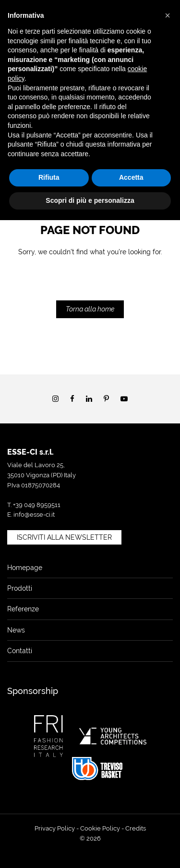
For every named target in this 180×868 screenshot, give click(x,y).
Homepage (25, 568)
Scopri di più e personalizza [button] (90, 200)
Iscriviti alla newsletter (64, 537)
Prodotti (20, 588)
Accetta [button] (131, 177)
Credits (136, 828)
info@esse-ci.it (34, 515)
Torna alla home (90, 309)
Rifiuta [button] (49, 177)
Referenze (23, 609)
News (16, 630)
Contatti (20, 651)
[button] (168, 15)
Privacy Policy (55, 828)
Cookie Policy (100, 828)
